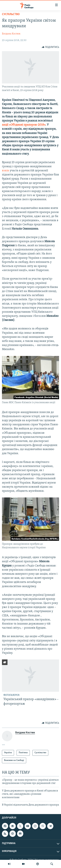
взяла (6, 171)
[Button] (51, 47)
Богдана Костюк (11, 34)
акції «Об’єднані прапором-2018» (24, 125)
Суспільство (11, 14)
